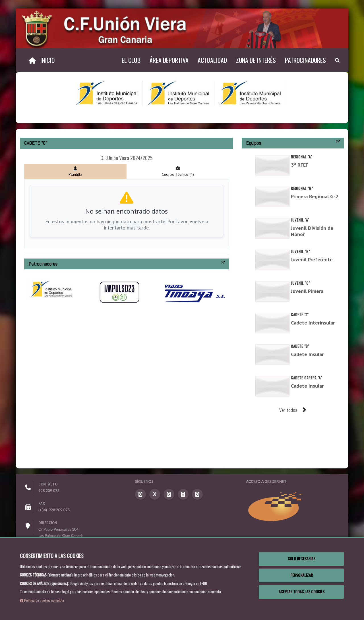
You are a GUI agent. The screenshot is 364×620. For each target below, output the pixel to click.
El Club (131, 60)
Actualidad (212, 60)
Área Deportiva (169, 60)
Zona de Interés (256, 60)
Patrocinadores (305, 60)
